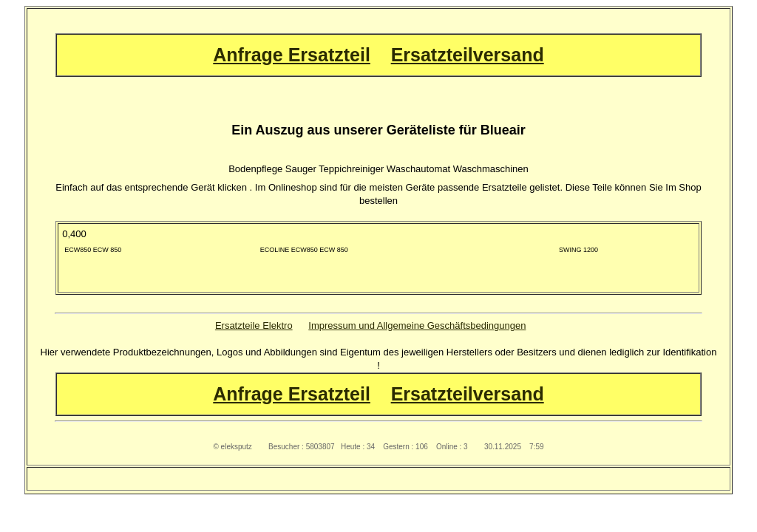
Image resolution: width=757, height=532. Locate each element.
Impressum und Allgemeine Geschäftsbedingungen (417, 325)
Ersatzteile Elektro (254, 325)
